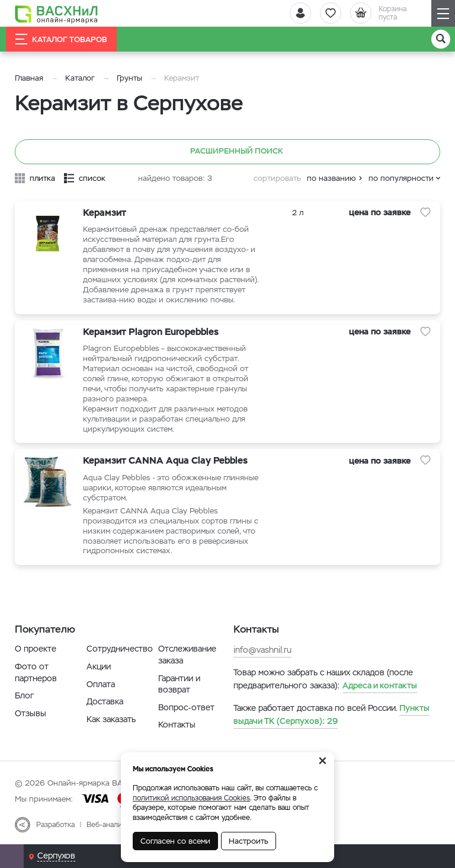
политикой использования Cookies (191, 798)
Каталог (80, 78)
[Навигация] (443, 13)
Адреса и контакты (380, 685)
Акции (99, 666)
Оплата (101, 684)
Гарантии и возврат (179, 684)
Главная (29, 78)
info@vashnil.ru (262, 650)
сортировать (277, 178)
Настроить (249, 841)
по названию (331, 178)
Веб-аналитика (112, 825)
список (92, 178)
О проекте (36, 649)
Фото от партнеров (36, 672)
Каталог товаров (61, 39)
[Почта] (12, 856)
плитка (42, 178)
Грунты (129, 78)
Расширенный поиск (228, 152)
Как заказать (111, 719)
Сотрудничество (120, 649)
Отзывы (31, 713)
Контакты (177, 725)
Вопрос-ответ (186, 707)
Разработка (55, 825)
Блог (24, 695)
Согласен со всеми (175, 841)
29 (331, 714)
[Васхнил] (56, 14)
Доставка (105, 701)
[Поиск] (441, 39)
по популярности (401, 178)
